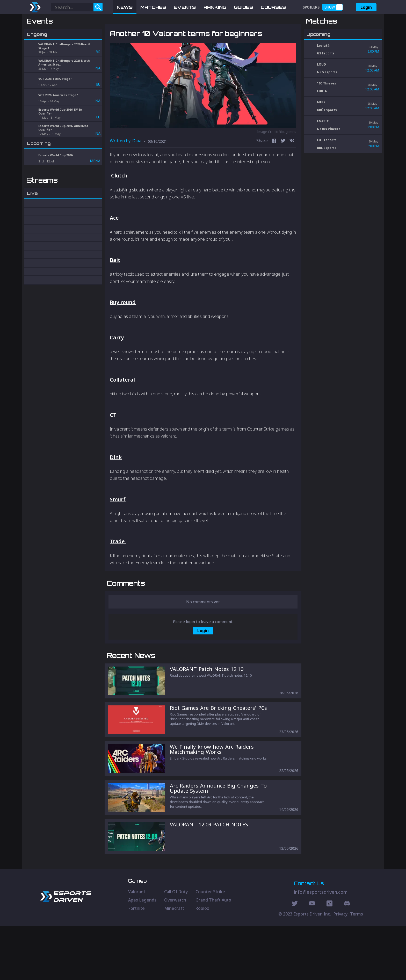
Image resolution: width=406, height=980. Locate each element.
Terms (357, 968)
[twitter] (283, 168)
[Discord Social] (329, 958)
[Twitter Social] (295, 958)
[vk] (292, 168)
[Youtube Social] (312, 958)
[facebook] (274, 168)
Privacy (340, 968)
